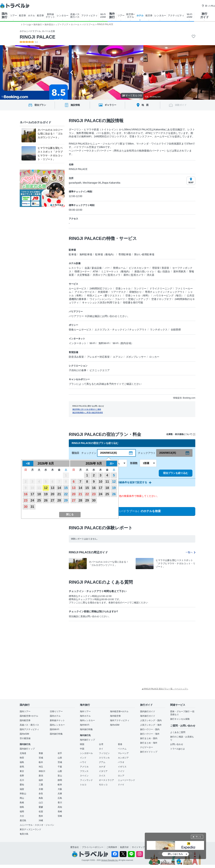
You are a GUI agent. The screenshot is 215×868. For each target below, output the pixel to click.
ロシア (121, 776)
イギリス (122, 767)
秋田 (22, 758)
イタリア (103, 771)
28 (59, 500)
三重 (41, 785)
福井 (41, 780)
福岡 (22, 812)
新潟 (41, 776)
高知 (60, 807)
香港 (120, 744)
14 (59, 488)
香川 (60, 803)
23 (26, 500)
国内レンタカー (57, 725)
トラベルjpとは (177, 749)
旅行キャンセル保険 (180, 719)
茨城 (60, 762)
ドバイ (121, 785)
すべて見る (132, 95)
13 (52, 488)
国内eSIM (24, 734)
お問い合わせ (177, 744)
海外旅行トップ (87, 740)
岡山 (22, 798)
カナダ (102, 767)
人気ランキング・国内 (151, 720)
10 (101, 482)
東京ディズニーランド (30, 829)
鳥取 (41, 798)
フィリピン (104, 753)
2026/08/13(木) (168, 453)
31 (32, 507)
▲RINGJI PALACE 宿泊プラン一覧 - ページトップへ (165, 689)
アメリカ (84, 767)
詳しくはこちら (175, 854)
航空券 (22, 16)
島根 (22, 803)
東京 (22, 771)
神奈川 (42, 771)
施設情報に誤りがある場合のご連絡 (87, 409)
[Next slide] (143, 72)
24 (32, 500)
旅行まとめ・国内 (149, 738)
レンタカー (63, 16)
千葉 (60, 767)
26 (46, 500)
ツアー (14, 16)
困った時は (208, 6)
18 (39, 494)
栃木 (41, 762)
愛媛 (41, 807)
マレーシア (123, 753)
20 (52, 494)
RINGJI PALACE (38, 37)
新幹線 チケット (50, 16)
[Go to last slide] (72, 72)
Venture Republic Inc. (110, 860)
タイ (101, 749)
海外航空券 (115, 716)
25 (39, 500)
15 (66, 488)
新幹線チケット (57, 720)
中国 (82, 749)
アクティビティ (89, 16)
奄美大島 (24, 834)
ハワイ (83, 762)
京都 (41, 789)
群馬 (22, 767)
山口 (41, 803)
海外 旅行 (112, 15)
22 (66, 494)
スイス (102, 776)
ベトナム (122, 749)
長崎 (60, 812)
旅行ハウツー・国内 (150, 729)
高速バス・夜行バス (29, 725)
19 (46, 494)
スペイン (84, 776)
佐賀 (41, 812)
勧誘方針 (125, 847)
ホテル (31, 16)
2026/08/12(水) (108, 453)
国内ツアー (25, 711)
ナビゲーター (147, 747)
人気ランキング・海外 (151, 725)
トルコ (83, 785)
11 (107, 482)
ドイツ (121, 771)
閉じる (198, 837)
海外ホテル (85, 716)
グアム (102, 762)
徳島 (22, 807)
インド (83, 758)
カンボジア (123, 758)
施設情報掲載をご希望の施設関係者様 (88, 412)
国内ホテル (55, 716)
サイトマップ (138, 847)
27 (52, 500)
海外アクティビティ (120, 720)
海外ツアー (85, 711)
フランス (84, 771)
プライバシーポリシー (93, 847)
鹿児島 (23, 820)
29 (66, 500)
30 (26, 507)
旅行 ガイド (204, 15)
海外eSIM (115, 725)
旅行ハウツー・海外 (150, 734)
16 (26, 494)
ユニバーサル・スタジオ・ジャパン (37, 825)
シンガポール (86, 753)
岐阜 (60, 785)
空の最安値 (25, 738)
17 (32, 494)
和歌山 (23, 794)
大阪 (60, 789)
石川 (22, 780)
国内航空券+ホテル (29, 716)
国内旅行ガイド (148, 711)
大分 (22, 816)
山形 (60, 758)
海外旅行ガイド (148, 716)
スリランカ (104, 758)
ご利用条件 (112, 847)
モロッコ (103, 785)
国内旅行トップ (27, 749)
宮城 (41, 758)
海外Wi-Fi (85, 725)
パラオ (121, 762)
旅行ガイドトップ (149, 752)
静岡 (60, 780)
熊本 (41, 816)
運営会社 (75, 847)
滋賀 (22, 789)
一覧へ (190, 552)
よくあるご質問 (178, 732)
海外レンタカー (87, 720)
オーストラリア (106, 780)
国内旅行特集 (56, 734)
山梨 (60, 771)
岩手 (60, 753)
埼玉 (41, 767)
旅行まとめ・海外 (149, 743)
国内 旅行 (4, 15)
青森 (41, 753)
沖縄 (41, 820)
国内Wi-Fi (54, 729)
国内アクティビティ (29, 729)
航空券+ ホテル (131, 16)
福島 (22, 762)
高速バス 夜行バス (75, 16)
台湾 (101, 744)
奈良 (41, 794)
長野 (22, 776)
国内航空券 (25, 720)
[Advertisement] (91, 651)
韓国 (82, 744)
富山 (60, 776)
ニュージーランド (126, 780)
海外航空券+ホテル (119, 711)
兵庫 (60, 794)
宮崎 (60, 816)
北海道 (23, 753)
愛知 (22, 785)
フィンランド (86, 780)
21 (59, 494)
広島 (60, 798)
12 (46, 488)
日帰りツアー (56, 711)
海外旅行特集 (86, 729)
